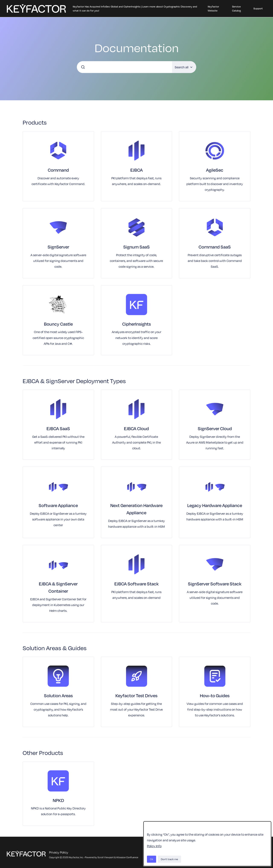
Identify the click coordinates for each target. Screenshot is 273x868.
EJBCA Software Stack (136, 584)
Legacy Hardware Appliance (215, 505)
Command (58, 170)
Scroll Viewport (106, 857)
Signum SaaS (136, 247)
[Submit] (83, 67)
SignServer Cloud (215, 428)
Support (258, 8)
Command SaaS (215, 247)
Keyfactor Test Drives (136, 695)
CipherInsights (136, 324)
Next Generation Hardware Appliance (136, 509)
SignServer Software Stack (215, 584)
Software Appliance (58, 505)
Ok (152, 859)
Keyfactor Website (213, 9)
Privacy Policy (59, 852)
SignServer (58, 247)
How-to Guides (215, 695)
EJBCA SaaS (58, 428)
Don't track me (169, 859)
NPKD (58, 800)
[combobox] (125, 67)
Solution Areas (58, 695)
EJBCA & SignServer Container (58, 587)
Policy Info (154, 846)
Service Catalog (236, 9)
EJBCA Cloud (136, 428)
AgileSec (215, 170)
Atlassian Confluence (127, 857)
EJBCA (136, 170)
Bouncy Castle (58, 324)
